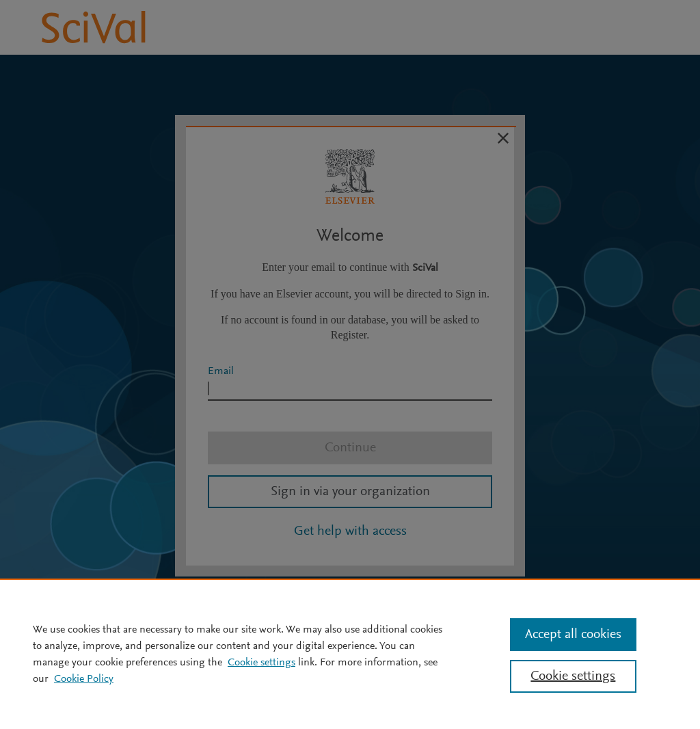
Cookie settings (261, 663)
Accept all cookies (573, 635)
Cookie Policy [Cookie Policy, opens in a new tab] (84, 679)
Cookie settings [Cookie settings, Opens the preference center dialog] (573, 676)
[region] (350, 654)
